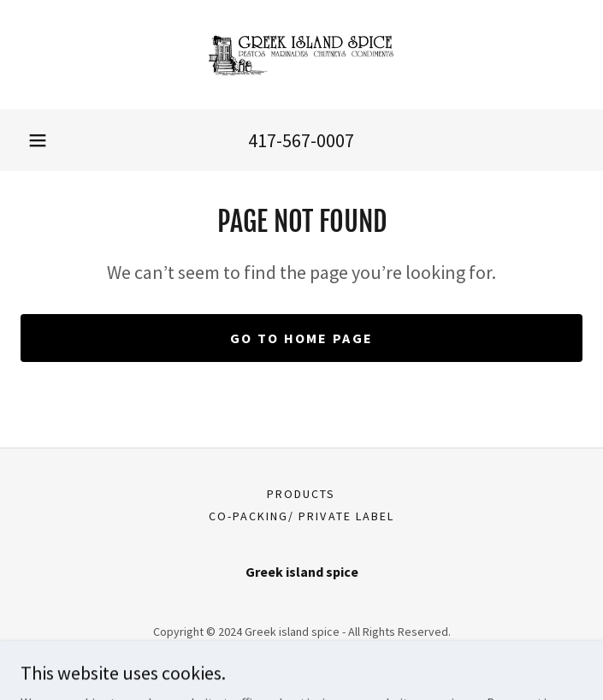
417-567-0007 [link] (301, 140)
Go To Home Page (301, 338)
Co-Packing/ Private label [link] (301, 516)
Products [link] (301, 494)
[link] (302, 55)
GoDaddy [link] (334, 656)
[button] (38, 140)
